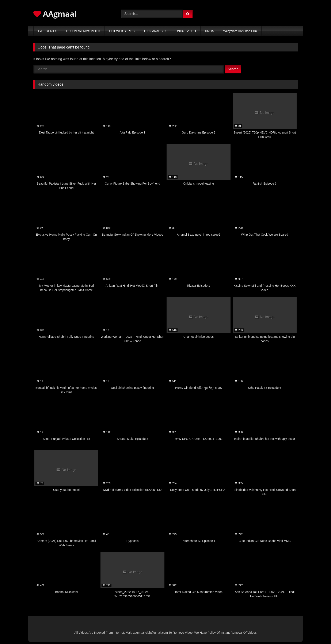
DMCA (209, 31)
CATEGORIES (48, 31)
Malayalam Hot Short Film (240, 31)
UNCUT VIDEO (186, 31)
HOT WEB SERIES (122, 31)
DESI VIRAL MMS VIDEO (83, 31)
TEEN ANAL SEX (155, 31)
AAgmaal (55, 14)
